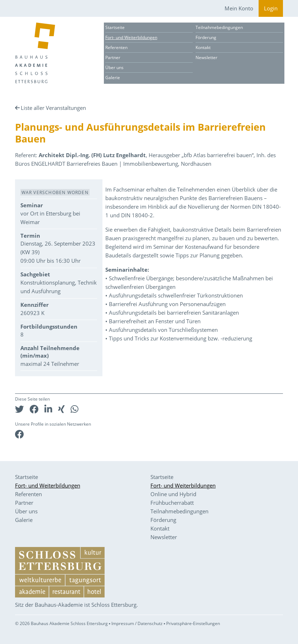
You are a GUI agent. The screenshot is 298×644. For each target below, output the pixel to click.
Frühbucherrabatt (172, 503)
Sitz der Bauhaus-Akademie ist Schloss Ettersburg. (76, 605)
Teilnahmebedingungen (219, 27)
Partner (113, 57)
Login (271, 8)
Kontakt (203, 47)
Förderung (206, 37)
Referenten (116, 47)
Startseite (115, 27)
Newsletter (206, 57)
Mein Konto (239, 8)
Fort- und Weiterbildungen (131, 37)
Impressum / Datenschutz (137, 623)
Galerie (113, 78)
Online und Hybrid (173, 494)
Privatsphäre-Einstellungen (193, 623)
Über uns (114, 67)
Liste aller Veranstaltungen (53, 108)
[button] (20, 409)
